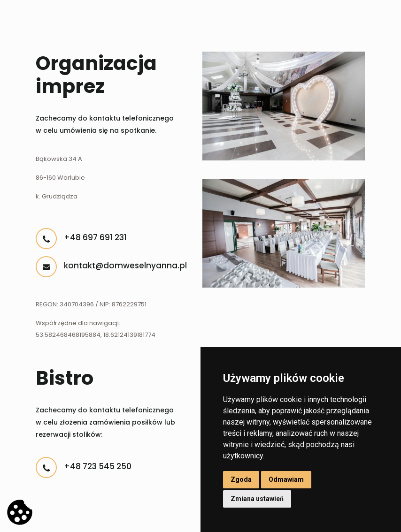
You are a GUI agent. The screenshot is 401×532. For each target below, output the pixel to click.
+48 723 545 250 (98, 466)
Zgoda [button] (241, 479)
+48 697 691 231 (95, 237)
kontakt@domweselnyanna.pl (125, 266)
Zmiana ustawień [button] (257, 499)
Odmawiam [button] (286, 479)
